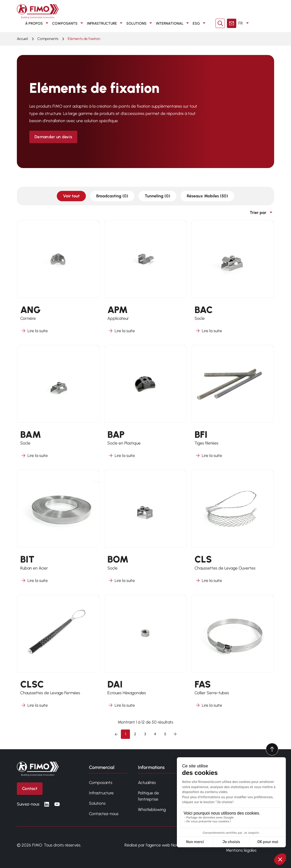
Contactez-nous (104, 814)
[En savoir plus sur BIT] (58, 530)
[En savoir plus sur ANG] (58, 280)
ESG (200, 23)
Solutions (140, 23)
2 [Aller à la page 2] (135, 734)
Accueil (22, 39)
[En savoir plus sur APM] (145, 280)
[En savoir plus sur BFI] (233, 405)
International (173, 23)
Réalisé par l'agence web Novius (154, 845)
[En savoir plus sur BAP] (145, 405)
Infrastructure (106, 23)
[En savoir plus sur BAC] (233, 280)
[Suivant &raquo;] (175, 734)
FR (244, 23)
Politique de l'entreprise (148, 796)
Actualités (147, 783)
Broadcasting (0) (112, 196)
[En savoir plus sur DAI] (145, 655)
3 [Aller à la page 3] (145, 734)
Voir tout (71, 196)
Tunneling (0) (157, 196)
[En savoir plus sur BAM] (58, 405)
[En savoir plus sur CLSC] (58, 655)
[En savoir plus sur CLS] (233, 530)
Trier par (262, 213)
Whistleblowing (152, 810)
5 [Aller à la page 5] (165, 734)
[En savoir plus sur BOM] (145, 530)
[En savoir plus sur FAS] (233, 655)
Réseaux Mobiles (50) (207, 196)
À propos (38, 23)
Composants (68, 23)
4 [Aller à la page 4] (155, 734)
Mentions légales (241, 850)
